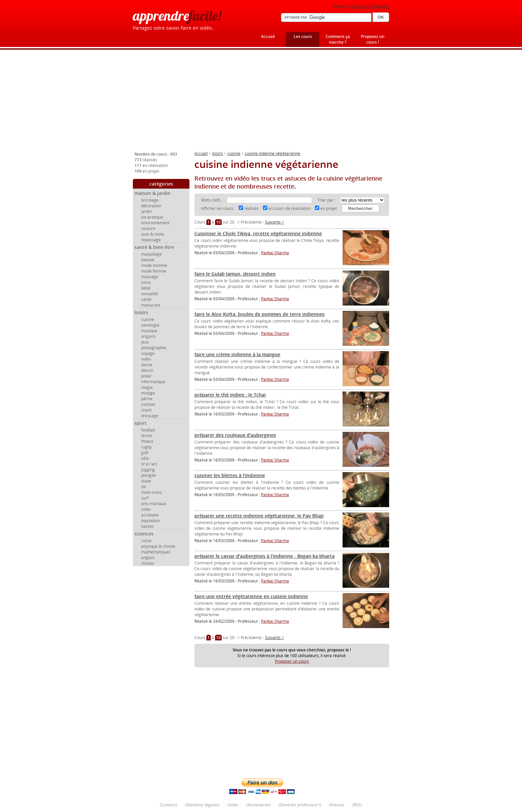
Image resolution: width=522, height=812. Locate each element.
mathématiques (156, 552)
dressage (150, 416)
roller (146, 509)
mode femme (154, 271)
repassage (151, 240)
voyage (148, 353)
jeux (145, 342)
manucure (151, 305)
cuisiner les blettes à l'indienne (230, 475)
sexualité (149, 294)
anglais (148, 558)
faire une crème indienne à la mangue (237, 354)
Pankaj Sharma (275, 253)
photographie (154, 348)
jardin (146, 211)
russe (146, 541)
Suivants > (274, 222)
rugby (146, 447)
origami (148, 336)
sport (141, 423)
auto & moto (153, 234)
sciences (144, 534)
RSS (357, 805)
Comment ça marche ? (338, 39)
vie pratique (152, 217)
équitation (150, 521)
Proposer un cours (292, 661)
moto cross (151, 492)
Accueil (268, 36)
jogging (148, 470)
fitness (147, 441)
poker (146, 376)
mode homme (154, 265)
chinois (148, 563)
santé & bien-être (154, 247)
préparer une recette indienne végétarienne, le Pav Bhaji (259, 516)
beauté (148, 260)
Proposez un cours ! (373, 39)
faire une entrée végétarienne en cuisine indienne (251, 596)
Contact (169, 805)
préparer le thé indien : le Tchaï (230, 395)
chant (146, 410)
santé (146, 299)
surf (145, 498)
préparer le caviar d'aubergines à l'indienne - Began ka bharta (264, 556)
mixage (148, 393)
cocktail (148, 404)
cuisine (148, 319)
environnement (155, 223)
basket (147, 526)
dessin (147, 370)
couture (148, 228)
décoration (151, 206)
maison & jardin (152, 193)
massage (150, 277)
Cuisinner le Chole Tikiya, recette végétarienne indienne (258, 233)
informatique (153, 382)
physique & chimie (158, 546)
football (148, 430)
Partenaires (259, 805)
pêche (147, 399)
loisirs (141, 312)
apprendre (177, 15)
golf (145, 453)
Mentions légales (202, 805)
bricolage (150, 200)
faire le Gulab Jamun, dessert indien (235, 274)
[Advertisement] (261, 103)
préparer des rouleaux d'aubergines (235, 435)
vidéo (146, 359)
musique (149, 331)
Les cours (303, 36)
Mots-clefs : (212, 200)
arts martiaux (154, 504)
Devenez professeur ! (300, 805)
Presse (337, 805)
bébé (146, 288)
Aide (233, 805)
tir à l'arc (149, 464)
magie (147, 387)
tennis (147, 436)
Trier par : (327, 200)
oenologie (150, 325)
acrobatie (150, 515)
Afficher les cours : (218, 208)
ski (144, 487)
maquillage (151, 254)
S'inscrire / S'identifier (369, 6)
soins (146, 282)
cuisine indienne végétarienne (272, 153)
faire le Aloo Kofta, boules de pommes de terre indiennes (260, 314)
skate (146, 481)
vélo (145, 458)
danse (147, 365)
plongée (149, 475)
